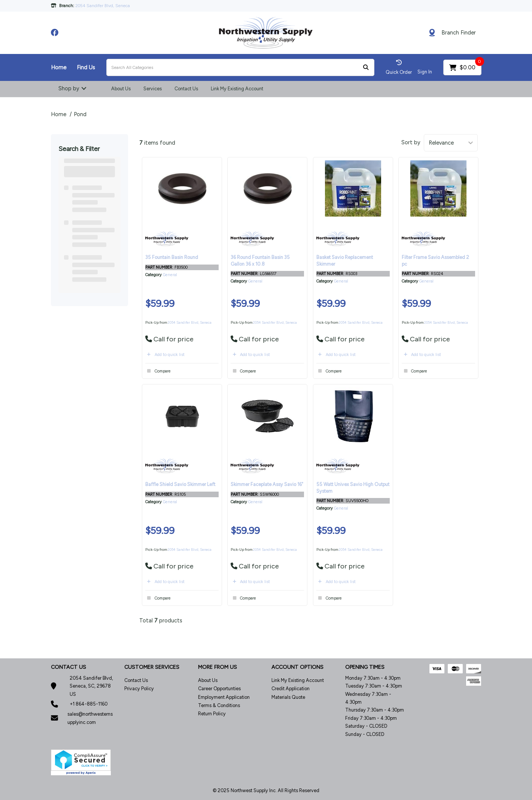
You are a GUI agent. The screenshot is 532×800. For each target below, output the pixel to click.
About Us (121, 89)
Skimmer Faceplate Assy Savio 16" (267, 484)
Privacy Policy (139, 689)
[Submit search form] (366, 68)
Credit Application (291, 689)
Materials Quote (288, 697)
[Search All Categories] (240, 67)
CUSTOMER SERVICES (152, 667)
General (170, 275)
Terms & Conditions (219, 705)
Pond (80, 114)
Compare (158, 371)
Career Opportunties (219, 689)
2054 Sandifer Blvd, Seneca (190, 322)
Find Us (86, 67)
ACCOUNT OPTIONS (297, 667)
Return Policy (212, 714)
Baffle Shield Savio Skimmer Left (180, 484)
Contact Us (186, 89)
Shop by (69, 88)
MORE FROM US (218, 667)
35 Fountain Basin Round (172, 257)
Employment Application (224, 697)
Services (153, 89)
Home (59, 67)
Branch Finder (459, 33)
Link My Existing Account (237, 89)
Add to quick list (165, 355)
